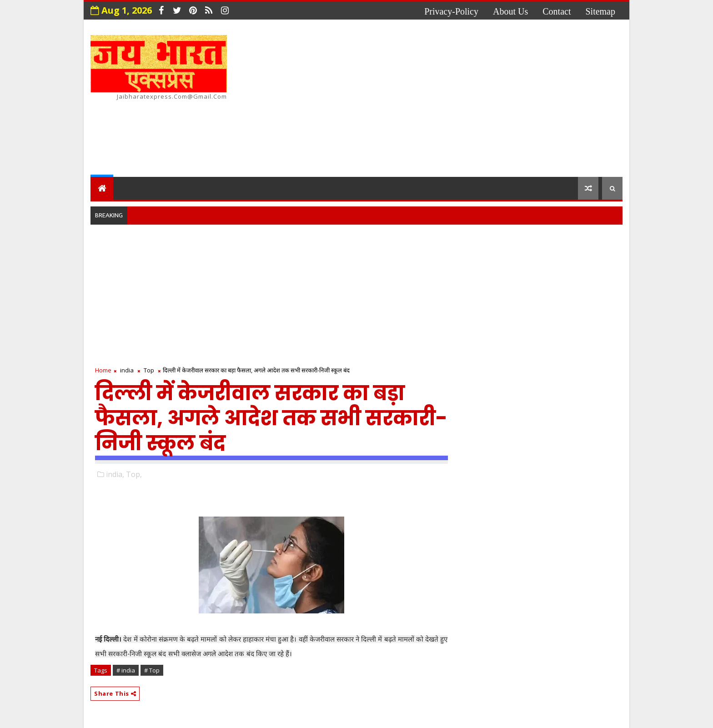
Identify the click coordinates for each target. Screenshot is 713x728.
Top (149, 370)
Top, (134, 474)
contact (557, 11)
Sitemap (600, 11)
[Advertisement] (457, 100)
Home (103, 370)
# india (126, 670)
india (127, 370)
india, (115, 474)
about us (510, 11)
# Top (152, 670)
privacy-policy (451, 11)
